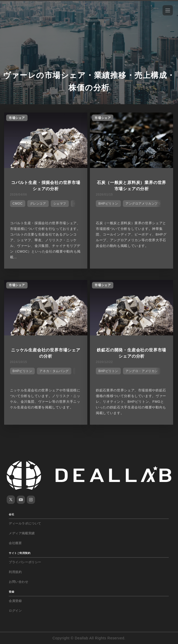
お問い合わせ (19, 582)
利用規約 (15, 572)
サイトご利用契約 (20, 553)
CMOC (18, 204)
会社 (11, 514)
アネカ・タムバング (54, 371)
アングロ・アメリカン (142, 371)
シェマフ (60, 204)
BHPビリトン (108, 204)
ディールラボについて (25, 524)
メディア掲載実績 (22, 533)
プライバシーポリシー (25, 562)
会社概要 (15, 543)
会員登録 (15, 601)
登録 (11, 592)
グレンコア (38, 204)
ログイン (15, 611)
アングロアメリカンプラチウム (148, 204)
